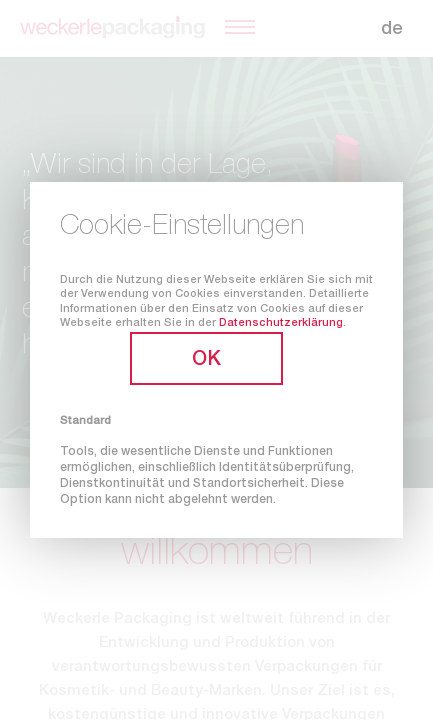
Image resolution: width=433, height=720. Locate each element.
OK (206, 361)
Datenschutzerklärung (281, 323)
